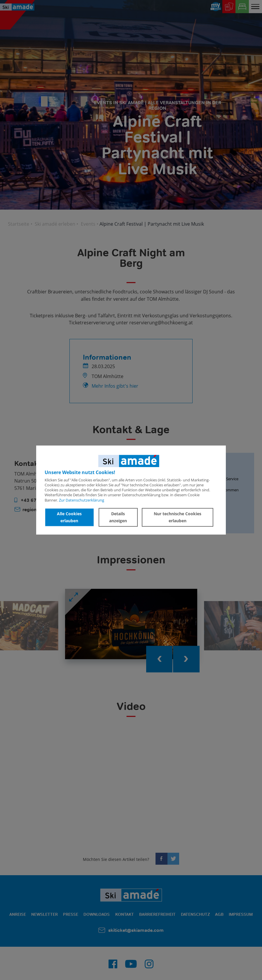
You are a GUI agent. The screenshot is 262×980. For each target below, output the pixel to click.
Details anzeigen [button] (118, 517)
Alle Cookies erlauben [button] (69, 517)
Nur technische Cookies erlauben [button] (178, 517)
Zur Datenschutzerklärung (82, 500)
